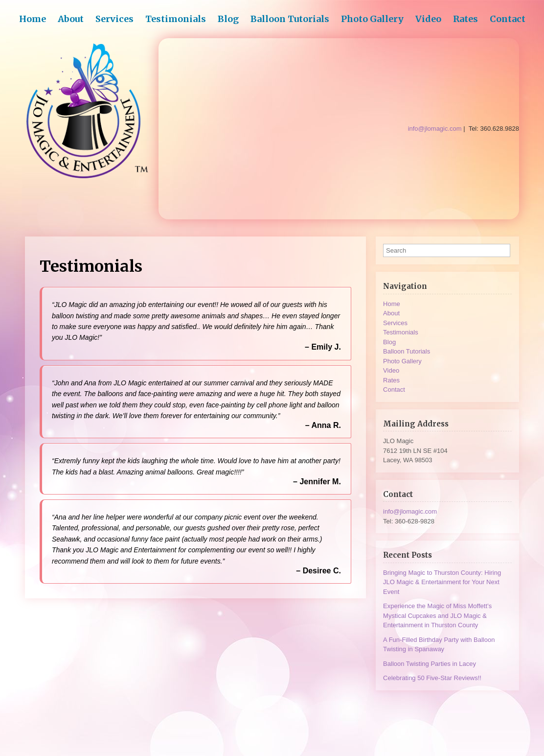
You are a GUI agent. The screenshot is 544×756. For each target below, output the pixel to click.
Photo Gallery (372, 19)
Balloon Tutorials (290, 19)
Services (114, 19)
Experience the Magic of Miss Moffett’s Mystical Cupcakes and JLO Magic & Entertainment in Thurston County (437, 615)
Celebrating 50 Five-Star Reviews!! (432, 678)
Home (33, 19)
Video (428, 19)
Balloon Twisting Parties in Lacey (430, 664)
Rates (465, 19)
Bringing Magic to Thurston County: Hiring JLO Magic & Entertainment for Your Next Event (442, 582)
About (71, 19)
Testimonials (176, 19)
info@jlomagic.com (410, 511)
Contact (508, 19)
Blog (228, 19)
